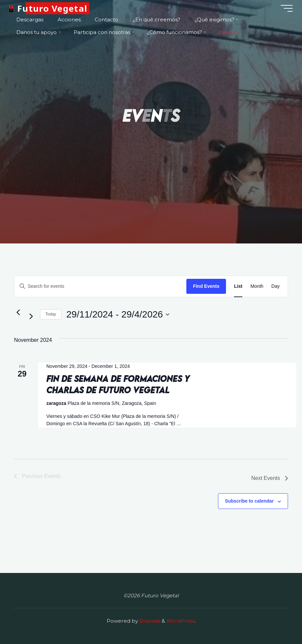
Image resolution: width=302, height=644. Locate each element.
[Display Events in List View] (238, 286)
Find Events (206, 286)
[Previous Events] (18, 312)
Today (51, 314)
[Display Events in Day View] (275, 286)
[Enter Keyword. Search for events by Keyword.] (100, 286)
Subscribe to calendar (249, 501)
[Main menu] (286, 8)
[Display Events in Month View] (257, 286)
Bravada (149, 621)
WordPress (180, 621)
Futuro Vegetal (53, 8)
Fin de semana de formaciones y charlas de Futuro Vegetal (118, 384)
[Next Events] (31, 316)
